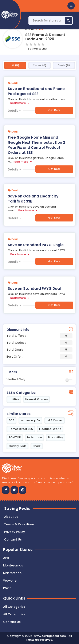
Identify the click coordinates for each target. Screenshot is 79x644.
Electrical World (50, 429)
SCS (11, 420)
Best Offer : (39, 357)
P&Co (7, 588)
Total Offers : (39, 336)
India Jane (34, 437)
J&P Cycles (55, 420)
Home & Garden (36, 399)
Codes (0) (40, 65)
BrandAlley (56, 437)
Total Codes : (39, 343)
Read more (18, 103)
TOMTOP (15, 437)
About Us (11, 517)
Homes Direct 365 (21, 429)
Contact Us (12, 622)
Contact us (13, 539)
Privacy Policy (15, 532)
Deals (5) (64, 65)
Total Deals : (39, 350)
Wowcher (10, 581)
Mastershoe (12, 573)
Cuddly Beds (17, 446)
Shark (37, 446)
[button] (71, 6)
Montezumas (13, 565)
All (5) (15, 65)
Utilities (30, 29)
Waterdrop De (30, 420)
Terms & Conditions (19, 524)
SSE (41, 29)
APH (6, 558)
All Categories (14, 607)
